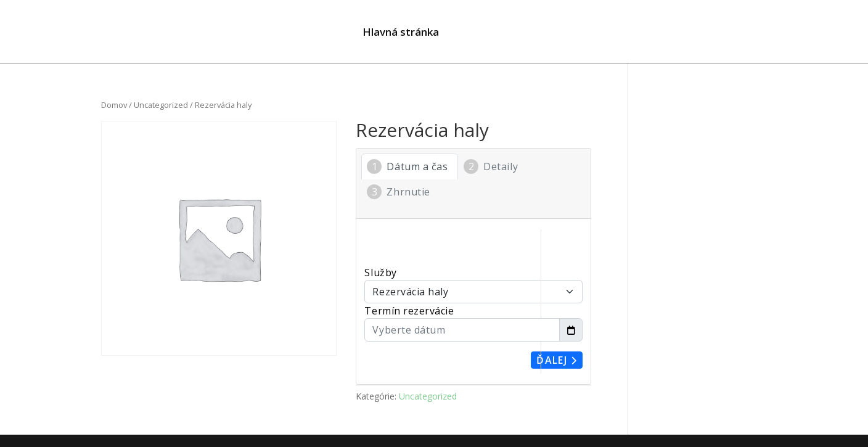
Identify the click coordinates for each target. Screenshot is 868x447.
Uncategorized (161, 105)
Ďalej (557, 360)
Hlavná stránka (401, 33)
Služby (380, 273)
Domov (114, 105)
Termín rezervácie (409, 311)
